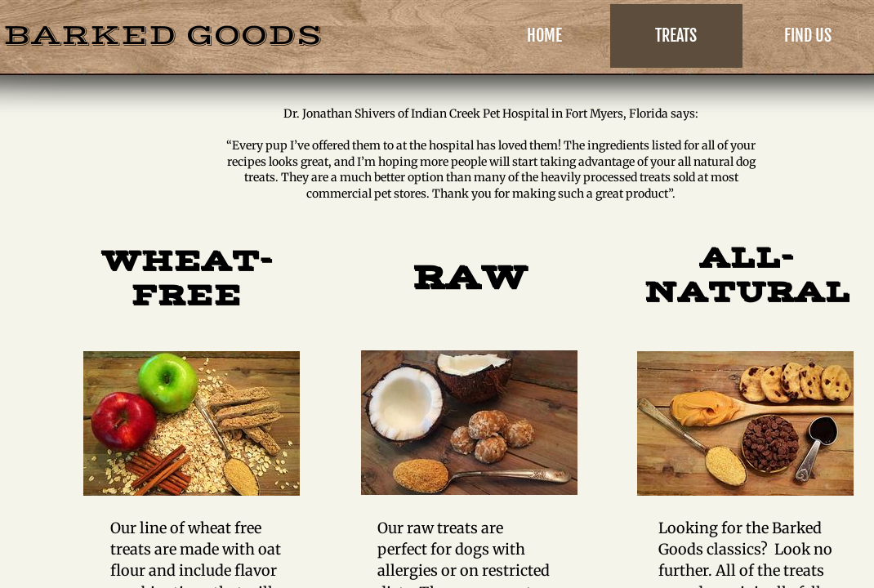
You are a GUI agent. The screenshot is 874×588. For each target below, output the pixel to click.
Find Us (808, 36)
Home (544, 36)
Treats (676, 36)
